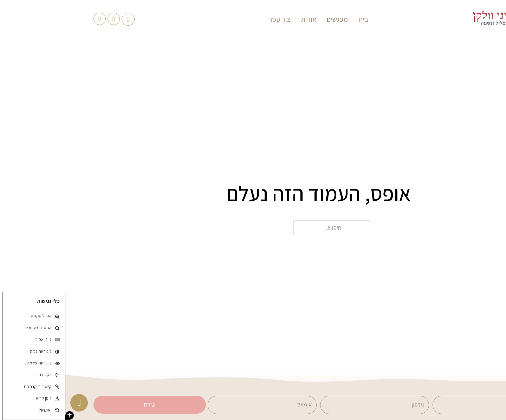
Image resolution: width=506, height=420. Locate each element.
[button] (4, 415)
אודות (243, 19)
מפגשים (272, 19)
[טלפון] (309, 405)
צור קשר (214, 19)
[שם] (422, 405)
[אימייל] (197, 405)
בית (298, 19)
